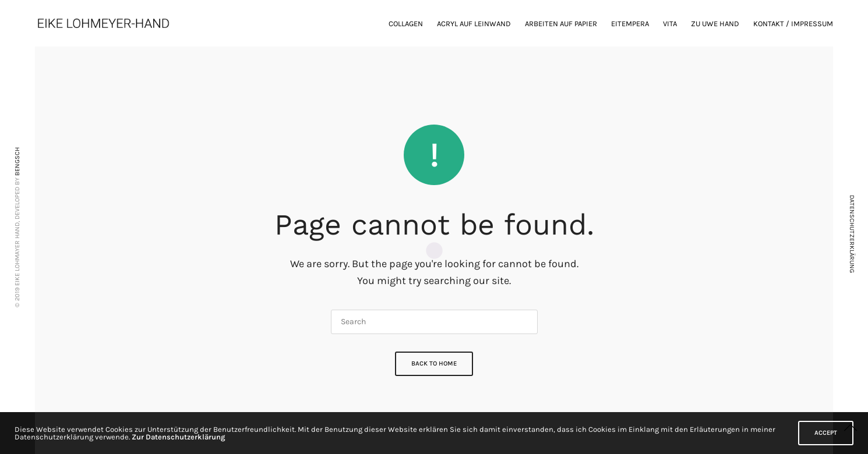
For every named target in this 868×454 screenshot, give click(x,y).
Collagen (406, 24)
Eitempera (630, 24)
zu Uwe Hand (715, 24)
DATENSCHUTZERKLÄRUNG (852, 234)
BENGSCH (17, 162)
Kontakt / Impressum (793, 24)
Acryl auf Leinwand (474, 24)
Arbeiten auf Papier (561, 24)
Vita (670, 24)
